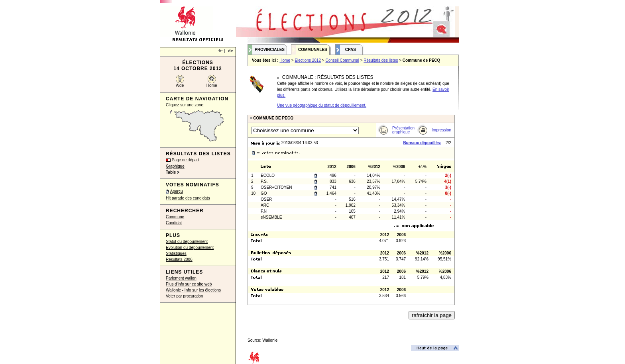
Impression (441, 130)
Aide (180, 85)
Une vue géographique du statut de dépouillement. (322, 105)
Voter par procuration (184, 296)
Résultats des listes (381, 60)
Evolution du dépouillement (190, 248)
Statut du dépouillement (187, 242)
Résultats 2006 (179, 259)
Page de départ (185, 160)
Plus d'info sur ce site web (189, 284)
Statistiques (176, 253)
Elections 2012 (308, 60)
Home (212, 85)
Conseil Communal (342, 60)
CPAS (351, 50)
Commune (175, 217)
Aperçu (177, 191)
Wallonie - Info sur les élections (193, 290)
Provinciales (270, 50)
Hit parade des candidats (188, 198)
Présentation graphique (403, 130)
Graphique (175, 166)
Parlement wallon (181, 278)
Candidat (174, 223)
